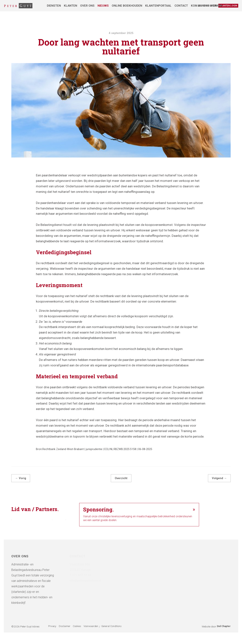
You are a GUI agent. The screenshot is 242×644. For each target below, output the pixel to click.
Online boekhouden (127, 6)
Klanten (71, 6)
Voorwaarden (96, 634)
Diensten (54, 6)
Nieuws (103, 6)
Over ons (87, 6)
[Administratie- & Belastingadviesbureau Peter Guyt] (18, 6)
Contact (181, 6)
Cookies (81, 634)
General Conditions (117, 634)
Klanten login (228, 6)
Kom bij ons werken (207, 6)
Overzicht (121, 478)
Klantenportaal (158, 6)
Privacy (52, 634)
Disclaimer (66, 634)
